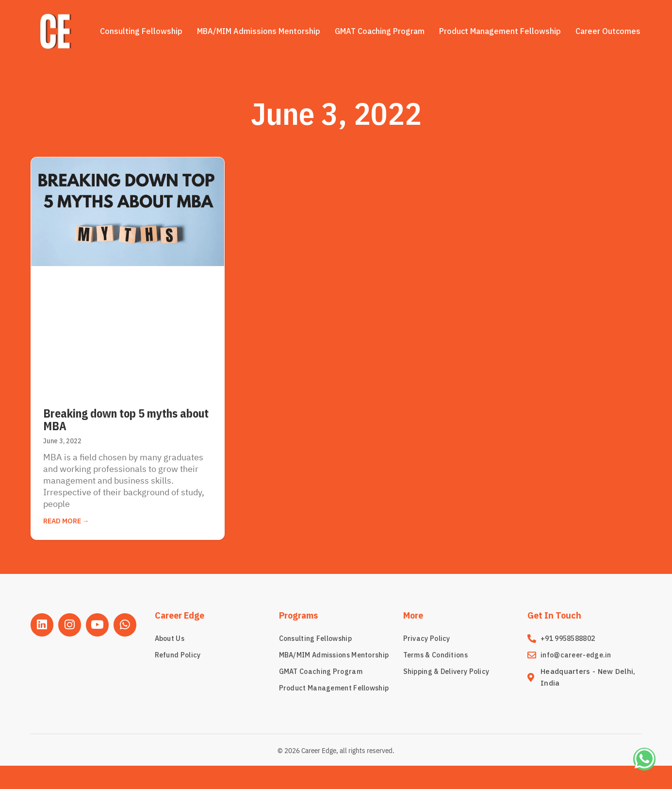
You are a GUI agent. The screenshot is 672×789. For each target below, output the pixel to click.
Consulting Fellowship (141, 31)
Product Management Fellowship (500, 31)
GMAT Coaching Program (380, 31)
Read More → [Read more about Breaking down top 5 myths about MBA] (66, 521)
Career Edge (180, 615)
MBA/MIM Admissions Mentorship (259, 31)
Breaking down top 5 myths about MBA (126, 420)
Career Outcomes (608, 31)
